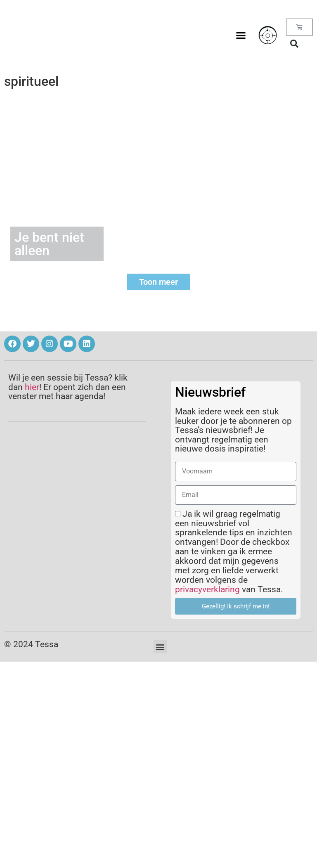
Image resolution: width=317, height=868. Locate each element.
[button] (241, 35)
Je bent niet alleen (49, 244)
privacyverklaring (207, 589)
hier (32, 387)
